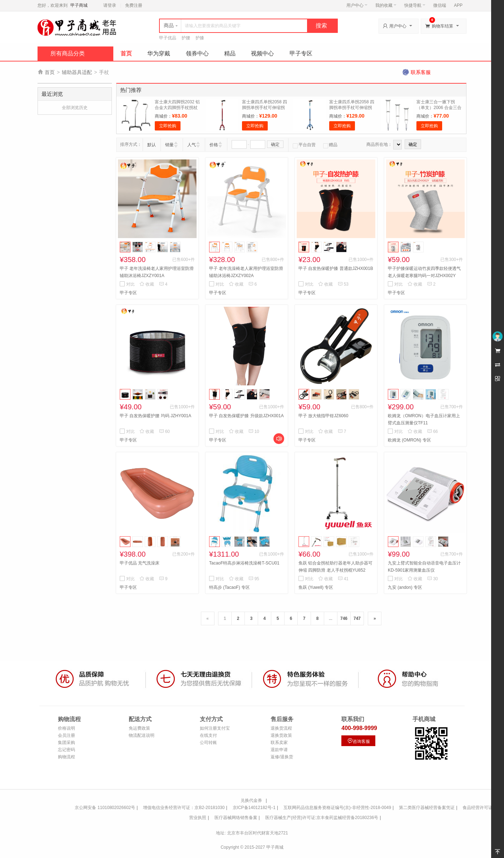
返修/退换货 (282, 757)
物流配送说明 (142, 735)
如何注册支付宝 (215, 728)
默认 (152, 145)
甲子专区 (301, 53)
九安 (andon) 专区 (405, 587)
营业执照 (198, 818)
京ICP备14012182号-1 (254, 808)
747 (357, 618)
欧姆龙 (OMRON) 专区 (409, 440)
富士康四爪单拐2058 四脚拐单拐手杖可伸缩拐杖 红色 (265, 108)
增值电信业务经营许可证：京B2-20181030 (184, 808)
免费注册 (134, 5)
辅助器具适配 (77, 72)
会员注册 (66, 735)
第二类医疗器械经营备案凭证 (427, 808)
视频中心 (262, 53)
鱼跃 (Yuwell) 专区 (316, 587)
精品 (230, 53)
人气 (192, 145)
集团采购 (66, 743)
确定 (275, 144)
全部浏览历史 (75, 108)
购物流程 (66, 757)
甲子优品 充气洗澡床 (140, 563)
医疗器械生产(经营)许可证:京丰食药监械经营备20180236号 (322, 818)
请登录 (110, 5)
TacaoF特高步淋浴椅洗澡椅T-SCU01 (244, 563)
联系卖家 (279, 743)
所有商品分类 (68, 53)
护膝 (200, 38)
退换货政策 (281, 735)
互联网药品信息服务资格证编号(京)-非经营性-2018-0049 (337, 808)
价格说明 (66, 728)
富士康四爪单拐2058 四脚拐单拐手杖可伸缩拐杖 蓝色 (352, 108)
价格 (214, 145)
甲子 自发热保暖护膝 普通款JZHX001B (336, 268)
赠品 (330, 145)
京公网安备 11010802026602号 (105, 808)
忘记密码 (66, 750)
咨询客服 (359, 741)
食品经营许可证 (478, 808)
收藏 (147, 284)
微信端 (440, 5)
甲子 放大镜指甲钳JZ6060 (323, 416)
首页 (126, 53)
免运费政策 (139, 728)
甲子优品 (168, 38)
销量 (169, 145)
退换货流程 (281, 728)
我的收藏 (386, 5)
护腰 (186, 38)
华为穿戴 (159, 53)
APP (458, 5)
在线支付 (208, 735)
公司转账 (208, 743)
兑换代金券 (251, 800)
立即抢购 (168, 126)
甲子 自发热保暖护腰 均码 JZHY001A (155, 416)
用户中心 (357, 5)
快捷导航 (415, 5)
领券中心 (197, 53)
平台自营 (304, 145)
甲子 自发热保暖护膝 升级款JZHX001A (246, 416)
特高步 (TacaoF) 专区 (229, 587)
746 (344, 618)
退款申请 (279, 750)
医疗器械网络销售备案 (236, 818)
